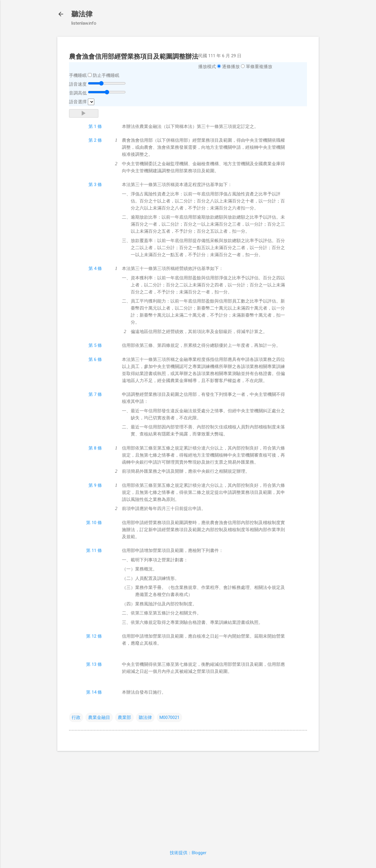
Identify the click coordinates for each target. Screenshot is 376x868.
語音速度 (78, 84)
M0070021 (169, 717)
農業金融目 (99, 717)
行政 (76, 717)
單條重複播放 (259, 67)
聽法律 (82, 14)
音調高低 (78, 93)
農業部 (124, 717)
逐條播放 (231, 67)
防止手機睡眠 (106, 75)
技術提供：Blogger (188, 853)
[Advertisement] (188, 797)
